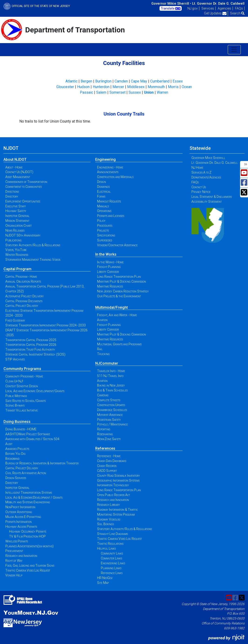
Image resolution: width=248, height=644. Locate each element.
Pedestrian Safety (109, 420)
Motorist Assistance (110, 415)
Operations (104, 211)
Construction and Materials (115, 177)
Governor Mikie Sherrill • (171, 3)
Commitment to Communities (24, 187)
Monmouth (156, 87)
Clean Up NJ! (14, 381)
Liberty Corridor (108, 272)
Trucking (103, 354)
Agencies (224, 8)
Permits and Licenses (111, 216)
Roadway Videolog (109, 519)
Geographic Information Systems (118, 480)
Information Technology (113, 485)
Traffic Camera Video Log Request (28, 570)
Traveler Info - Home (111, 371)
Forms (101, 196)
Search (237, 13)
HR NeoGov (105, 578)
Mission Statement (17, 221)
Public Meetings (16, 396)
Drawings (103, 187)
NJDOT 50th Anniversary (23, 235)
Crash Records (107, 466)
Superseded (105, 240)
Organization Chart (19, 226)
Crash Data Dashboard (112, 461)
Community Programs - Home (24, 376)
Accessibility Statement (207, 202)
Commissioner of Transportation (26, 182)
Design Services (16, 478)
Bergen (86, 81)
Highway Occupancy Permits (28, 531)
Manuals (103, 206)
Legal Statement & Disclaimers (212, 197)
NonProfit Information (20, 507)
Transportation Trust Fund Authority (30, 349)
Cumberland (160, 81)
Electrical (104, 192)
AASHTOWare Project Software (28, 434)
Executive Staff (16, 206)
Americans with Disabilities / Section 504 (32, 439)
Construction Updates (111, 405)
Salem (101, 92)
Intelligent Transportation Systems (29, 493)
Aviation (102, 320)
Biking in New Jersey (111, 385)
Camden (121, 81)
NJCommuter (107, 363)
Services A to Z (201, 172)
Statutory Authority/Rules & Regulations (33, 245)
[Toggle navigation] (234, 50)
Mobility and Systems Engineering (28, 502)
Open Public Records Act (114, 495)
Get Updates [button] (215, 13)
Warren (162, 92)
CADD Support (107, 471)
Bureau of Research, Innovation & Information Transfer (42, 463)
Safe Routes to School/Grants (25, 401)
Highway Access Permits (21, 527)
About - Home (14, 167)
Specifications (106, 235)
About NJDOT (15, 159)
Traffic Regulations (110, 544)
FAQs (239, 8)
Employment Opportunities (23, 201)
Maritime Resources (110, 286)
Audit (9, 444)
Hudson (83, 87)
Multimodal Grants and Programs (119, 344)
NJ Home (197, 168)
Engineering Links (113, 563)
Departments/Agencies (206, 177)
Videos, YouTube (16, 250)
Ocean (187, 87)
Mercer (118, 87)
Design (102, 182)
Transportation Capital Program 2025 (31, 340)
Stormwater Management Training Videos (33, 260)
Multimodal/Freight (112, 307)
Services (208, 8)
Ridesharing (105, 434)
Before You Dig (15, 454)
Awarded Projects (17, 449)
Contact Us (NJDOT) (19, 172)
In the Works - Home (110, 262)
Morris (173, 87)
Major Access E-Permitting (23, 517)
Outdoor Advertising (19, 512)
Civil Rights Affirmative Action (26, 473)
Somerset (117, 92)
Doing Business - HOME (21, 429)
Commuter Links (111, 558)
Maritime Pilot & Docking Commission (122, 281)
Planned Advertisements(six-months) (29, 546)
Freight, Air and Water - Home (117, 315)
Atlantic (71, 81)
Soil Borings (105, 524)
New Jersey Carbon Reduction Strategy (123, 291)
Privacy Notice (201, 192)
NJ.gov (193, 8)
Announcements (108, 172)
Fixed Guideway (15, 320)
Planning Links (111, 568)
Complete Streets (109, 400)
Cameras (103, 395)
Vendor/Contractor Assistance (117, 245)
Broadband (12, 459)
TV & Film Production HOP (27, 536)
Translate (171, 9)
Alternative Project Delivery (25, 296)
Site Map (103, 583)
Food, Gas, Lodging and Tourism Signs (30, 565)
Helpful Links (106, 548)
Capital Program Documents (24, 301)
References (105, 448)
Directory (12, 196)
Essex (178, 81)
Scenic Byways (15, 405)
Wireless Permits (17, 541)
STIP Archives (15, 359)
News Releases (15, 230)
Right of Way (14, 561)
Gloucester (65, 87)
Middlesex (136, 87)
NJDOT (11, 148)
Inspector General (17, 216)
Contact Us (199, 187)
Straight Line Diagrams (112, 534)
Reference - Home (109, 456)
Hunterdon (101, 87)
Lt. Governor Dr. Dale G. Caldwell (218, 3)
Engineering (105, 159)
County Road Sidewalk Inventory (119, 476)
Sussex (135, 92)
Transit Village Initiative (22, 410)
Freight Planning (109, 267)
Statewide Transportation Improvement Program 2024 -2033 (46, 325)
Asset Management (18, 177)
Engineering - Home (110, 167)
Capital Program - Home (21, 277)
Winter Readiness (17, 255)
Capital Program (17, 269)
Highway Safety (16, 211)
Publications (13, 240)
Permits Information (19, 522)
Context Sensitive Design (22, 386)
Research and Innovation (21, 556)
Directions (12, 192)
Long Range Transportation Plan (119, 277)
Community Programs (22, 369)
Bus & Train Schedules (112, 390)
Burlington (103, 81)
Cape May (139, 81)
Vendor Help (14, 575)
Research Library (109, 505)
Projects (103, 230)
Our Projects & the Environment (119, 296)
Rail (100, 349)
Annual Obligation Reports (23, 281)
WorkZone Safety (109, 439)
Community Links (112, 553)
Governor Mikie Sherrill (208, 158)
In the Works (106, 254)
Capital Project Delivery (22, 306)
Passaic (87, 92)
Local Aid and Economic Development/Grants (35, 391)
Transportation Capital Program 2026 (31, 345)
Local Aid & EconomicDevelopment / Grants (34, 497)
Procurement (14, 551)
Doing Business (17, 422)
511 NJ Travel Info (110, 376)
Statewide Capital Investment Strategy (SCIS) (35, 354)
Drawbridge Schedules (112, 410)
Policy (101, 221)
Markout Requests (109, 201)
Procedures (105, 226)
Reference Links (112, 573)
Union (149, 92)
